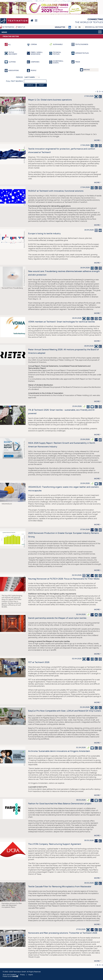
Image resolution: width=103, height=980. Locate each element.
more (97, 140)
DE (76, 27)
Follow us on (10, 976)
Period (19, 77)
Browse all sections (94, 27)
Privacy (22, 975)
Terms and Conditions (10, 975)
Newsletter (60, 27)
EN (80, 27)
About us (21, 27)
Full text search (14, 81)
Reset (42, 85)
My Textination (8, 27)
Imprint (31, 975)
